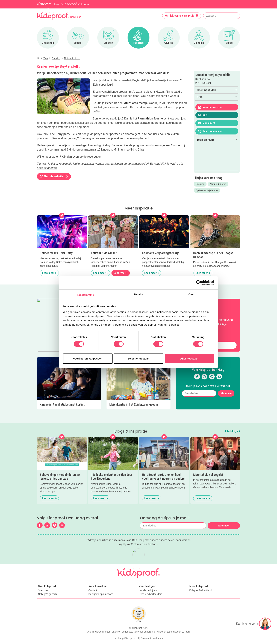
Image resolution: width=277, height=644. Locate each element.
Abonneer (226, 389)
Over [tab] (192, 294)
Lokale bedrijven (148, 581)
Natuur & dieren (218, 184)
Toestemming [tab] (86, 295)
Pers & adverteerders (151, 585)
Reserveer (121, 273)
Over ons (43, 581)
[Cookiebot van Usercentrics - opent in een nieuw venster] (199, 283)
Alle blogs (232, 422)
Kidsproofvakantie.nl (201, 581)
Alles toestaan (189, 359)
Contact (93, 581)
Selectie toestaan (138, 359)
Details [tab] (138, 294)
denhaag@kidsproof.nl (126, 629)
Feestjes (200, 184)
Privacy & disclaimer (152, 629)
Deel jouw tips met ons (101, 585)
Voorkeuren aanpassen (88, 359)
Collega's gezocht (48, 585)
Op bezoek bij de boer (207, 190)
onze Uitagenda (47, 168)
